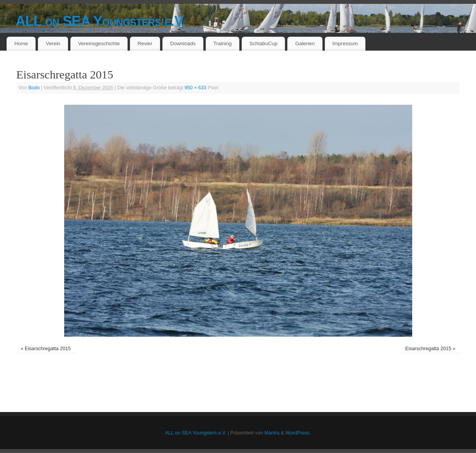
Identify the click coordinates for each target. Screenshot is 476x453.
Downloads (183, 43)
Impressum (345, 43)
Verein (53, 43)
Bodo (34, 88)
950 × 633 (195, 88)
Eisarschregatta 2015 (48, 349)
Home (21, 43)
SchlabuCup (263, 43)
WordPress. (298, 433)
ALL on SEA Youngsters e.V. (101, 21)
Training (223, 43)
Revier (145, 43)
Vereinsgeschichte (99, 43)
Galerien (305, 43)
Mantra (272, 433)
